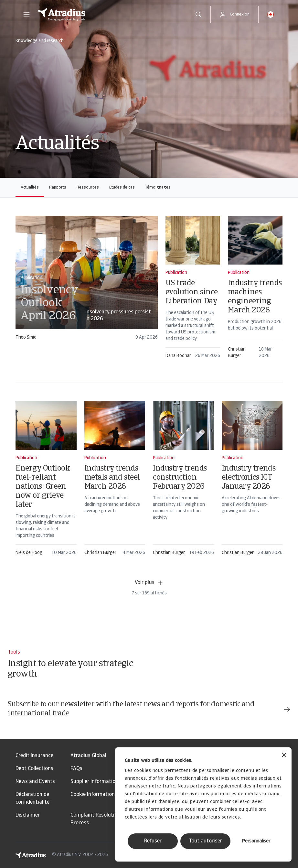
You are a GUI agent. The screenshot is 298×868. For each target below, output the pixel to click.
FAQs (76, 769)
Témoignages (158, 187)
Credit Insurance (34, 756)
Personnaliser (256, 841)
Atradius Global (88, 756)
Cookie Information (93, 795)
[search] (198, 15)
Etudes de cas (122, 187)
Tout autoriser (205, 841)
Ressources (88, 187)
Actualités (30, 187)
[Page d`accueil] (109, 15)
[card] (87, 281)
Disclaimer (28, 815)
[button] (27, 15)
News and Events (35, 782)
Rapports (58, 187)
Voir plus (149, 583)
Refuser (153, 841)
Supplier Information (94, 782)
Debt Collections (34, 769)
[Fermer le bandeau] (284, 756)
